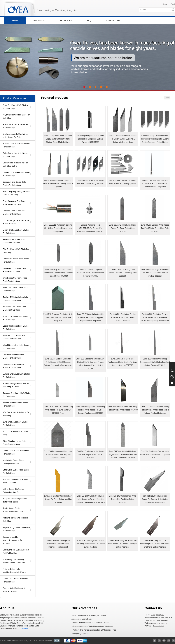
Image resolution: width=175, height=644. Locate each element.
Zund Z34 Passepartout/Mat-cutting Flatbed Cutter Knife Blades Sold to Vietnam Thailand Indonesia (155, 410)
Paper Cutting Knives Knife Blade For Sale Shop (16, 529)
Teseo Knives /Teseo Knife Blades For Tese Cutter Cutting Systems (90, 182)
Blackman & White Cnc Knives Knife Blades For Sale (15, 136)
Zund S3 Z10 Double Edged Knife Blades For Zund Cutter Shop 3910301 (123, 228)
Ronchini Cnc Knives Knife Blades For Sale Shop (14, 366)
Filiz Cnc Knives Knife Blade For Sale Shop (16, 251)
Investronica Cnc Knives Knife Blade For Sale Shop (15, 280)
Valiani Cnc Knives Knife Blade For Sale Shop (15, 580)
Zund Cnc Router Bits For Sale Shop (15, 433)
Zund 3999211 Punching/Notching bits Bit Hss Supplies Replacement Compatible (58, 228)
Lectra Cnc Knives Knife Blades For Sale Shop (16, 328)
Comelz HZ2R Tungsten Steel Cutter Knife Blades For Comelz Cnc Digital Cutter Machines (123, 544)
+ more (167, 98)
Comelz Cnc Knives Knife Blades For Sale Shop (16, 174)
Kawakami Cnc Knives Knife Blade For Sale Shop (14, 308)
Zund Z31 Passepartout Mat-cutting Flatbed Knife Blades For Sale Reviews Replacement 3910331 (90, 410)
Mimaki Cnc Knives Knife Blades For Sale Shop (16, 347)
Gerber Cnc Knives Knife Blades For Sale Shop (16, 260)
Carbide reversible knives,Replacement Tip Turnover (13, 540)
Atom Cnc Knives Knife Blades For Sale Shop (15, 107)
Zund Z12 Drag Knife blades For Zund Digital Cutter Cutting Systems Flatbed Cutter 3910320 (58, 273)
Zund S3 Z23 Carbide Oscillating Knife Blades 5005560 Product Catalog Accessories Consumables (58, 362)
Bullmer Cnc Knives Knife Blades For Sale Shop (16, 145)
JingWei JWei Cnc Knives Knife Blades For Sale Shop (16, 299)
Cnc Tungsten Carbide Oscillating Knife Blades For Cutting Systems (123, 182)
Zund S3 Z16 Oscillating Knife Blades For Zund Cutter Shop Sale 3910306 (123, 273)
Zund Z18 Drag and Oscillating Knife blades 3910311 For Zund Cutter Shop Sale (58, 317)
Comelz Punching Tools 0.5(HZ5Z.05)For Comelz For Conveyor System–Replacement (90, 228)
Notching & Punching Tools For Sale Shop (15, 519)
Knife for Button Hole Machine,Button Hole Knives (14, 571)
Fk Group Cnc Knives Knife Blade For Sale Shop (14, 241)
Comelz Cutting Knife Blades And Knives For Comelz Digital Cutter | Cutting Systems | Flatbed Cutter (155, 139)
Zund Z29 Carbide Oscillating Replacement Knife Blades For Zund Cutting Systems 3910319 (155, 362)
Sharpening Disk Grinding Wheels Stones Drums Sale (14, 561)
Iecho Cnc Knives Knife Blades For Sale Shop (15, 289)
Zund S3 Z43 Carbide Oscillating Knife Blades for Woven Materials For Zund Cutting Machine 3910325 (90, 499)
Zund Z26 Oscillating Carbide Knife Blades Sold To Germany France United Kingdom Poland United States (90, 364)
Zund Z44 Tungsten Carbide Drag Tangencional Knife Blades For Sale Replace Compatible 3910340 (123, 455)
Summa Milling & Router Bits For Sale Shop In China (16, 385)
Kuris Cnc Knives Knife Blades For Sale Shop (15, 318)
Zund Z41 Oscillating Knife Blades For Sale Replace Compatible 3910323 (90, 455)
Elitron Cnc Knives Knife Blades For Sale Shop (16, 232)
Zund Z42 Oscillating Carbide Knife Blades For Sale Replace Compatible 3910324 (155, 455)
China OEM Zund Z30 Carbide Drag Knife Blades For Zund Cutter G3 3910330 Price (58, 410)
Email (173, 4)
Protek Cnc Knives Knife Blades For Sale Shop (16, 452)
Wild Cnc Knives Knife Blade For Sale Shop (16, 414)
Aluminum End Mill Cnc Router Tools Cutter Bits (15, 481)
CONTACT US (113, 20)
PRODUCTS (66, 20)
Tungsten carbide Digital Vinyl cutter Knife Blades (15, 500)
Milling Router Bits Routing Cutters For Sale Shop (14, 491)
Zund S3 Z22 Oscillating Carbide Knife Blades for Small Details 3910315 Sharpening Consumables (155, 317)
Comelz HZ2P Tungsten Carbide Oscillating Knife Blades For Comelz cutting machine (90, 544)
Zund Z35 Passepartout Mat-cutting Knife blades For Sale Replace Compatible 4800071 (58, 455)
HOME (15, 20)
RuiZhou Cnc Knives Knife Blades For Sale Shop (14, 356)
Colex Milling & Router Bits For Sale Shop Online (15, 164)
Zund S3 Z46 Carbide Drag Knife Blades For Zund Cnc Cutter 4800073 (123, 499)
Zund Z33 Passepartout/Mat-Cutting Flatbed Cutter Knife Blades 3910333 (123, 408)
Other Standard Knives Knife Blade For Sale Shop (14, 443)
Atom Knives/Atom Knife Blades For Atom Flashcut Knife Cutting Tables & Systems (58, 184)
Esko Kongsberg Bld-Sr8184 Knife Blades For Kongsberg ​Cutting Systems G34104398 (90, 139)
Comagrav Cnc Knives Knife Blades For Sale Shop (14, 184)
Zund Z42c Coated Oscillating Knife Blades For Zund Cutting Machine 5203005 (58, 499)
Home (165, 4)
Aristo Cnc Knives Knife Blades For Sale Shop (15, 126)
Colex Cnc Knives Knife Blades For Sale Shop (15, 155)
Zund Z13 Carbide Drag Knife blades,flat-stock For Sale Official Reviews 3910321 (90, 273)
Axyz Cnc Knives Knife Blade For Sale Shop (16, 116)
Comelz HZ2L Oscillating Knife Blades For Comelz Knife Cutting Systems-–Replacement (155, 499)
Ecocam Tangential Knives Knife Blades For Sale (16, 222)
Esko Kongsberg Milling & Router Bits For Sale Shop (16, 193)
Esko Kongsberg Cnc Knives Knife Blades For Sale (14, 203)
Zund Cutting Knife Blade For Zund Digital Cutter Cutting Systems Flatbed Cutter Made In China (58, 139)
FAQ (89, 20)
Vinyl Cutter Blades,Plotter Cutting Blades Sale (14, 462)
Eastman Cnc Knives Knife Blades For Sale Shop (14, 212)
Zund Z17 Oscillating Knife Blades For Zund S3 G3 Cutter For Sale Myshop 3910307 (155, 273)
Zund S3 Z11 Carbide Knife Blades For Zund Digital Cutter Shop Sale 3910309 (155, 228)
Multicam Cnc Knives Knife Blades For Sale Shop (14, 337)
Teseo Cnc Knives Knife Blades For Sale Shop (16, 404)
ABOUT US (39, 20)
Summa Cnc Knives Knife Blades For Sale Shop (16, 376)
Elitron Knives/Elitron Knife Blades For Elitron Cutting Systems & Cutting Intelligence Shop (123, 139)
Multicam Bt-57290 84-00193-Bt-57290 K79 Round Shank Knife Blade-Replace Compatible (155, 184)
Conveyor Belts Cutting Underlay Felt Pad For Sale (16, 551)
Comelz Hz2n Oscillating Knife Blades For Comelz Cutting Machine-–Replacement (58, 544)
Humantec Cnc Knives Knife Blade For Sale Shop (14, 270)
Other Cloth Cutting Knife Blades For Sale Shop (16, 471)
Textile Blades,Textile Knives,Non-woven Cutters (14, 510)
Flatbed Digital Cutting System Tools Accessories (15, 590)
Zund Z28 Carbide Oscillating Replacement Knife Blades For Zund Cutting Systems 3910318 (123, 362)
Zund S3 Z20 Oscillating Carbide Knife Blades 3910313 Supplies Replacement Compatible (90, 317)
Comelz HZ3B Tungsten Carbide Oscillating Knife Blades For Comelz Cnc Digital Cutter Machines (155, 544)
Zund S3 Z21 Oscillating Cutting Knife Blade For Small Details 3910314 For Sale (123, 317)
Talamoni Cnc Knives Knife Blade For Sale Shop (16, 395)
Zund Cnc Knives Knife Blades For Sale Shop (15, 424)
